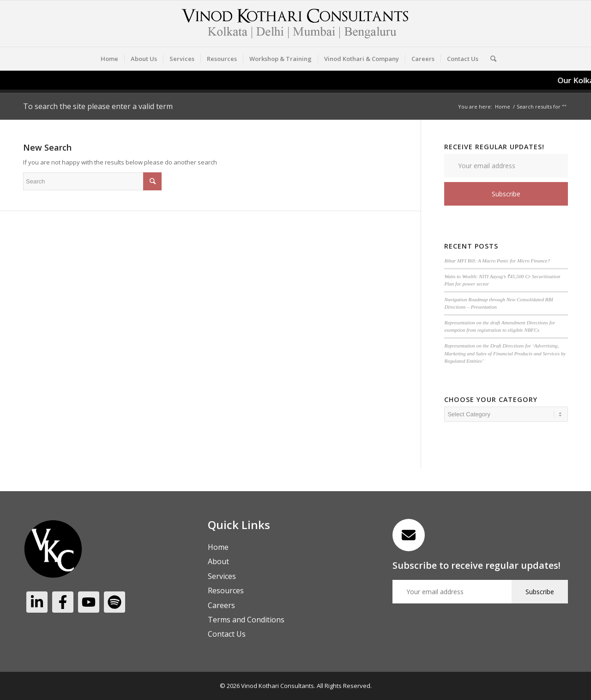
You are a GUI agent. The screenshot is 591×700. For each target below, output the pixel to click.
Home (503, 107)
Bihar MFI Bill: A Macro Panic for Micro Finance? (497, 261)
